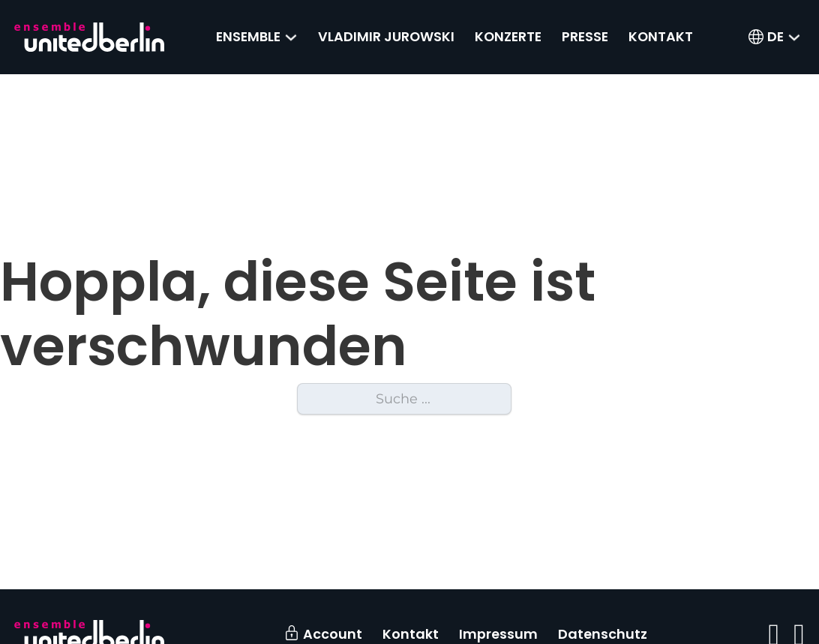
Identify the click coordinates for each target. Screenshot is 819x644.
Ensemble (248, 37)
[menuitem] (775, 37)
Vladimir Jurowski (386, 37)
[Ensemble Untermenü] (291, 37)
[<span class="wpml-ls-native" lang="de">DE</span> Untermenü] (794, 37)
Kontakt (661, 37)
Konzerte (508, 37)
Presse (585, 37)
